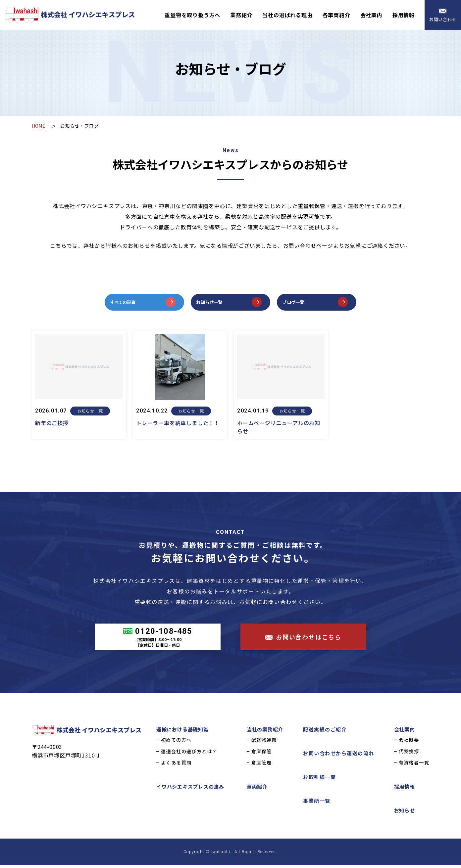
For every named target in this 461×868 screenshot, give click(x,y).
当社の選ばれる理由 (287, 15)
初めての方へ (176, 743)
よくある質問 (176, 765)
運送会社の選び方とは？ (189, 754)
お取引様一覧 (319, 780)
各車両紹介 (336, 15)
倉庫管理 (262, 765)
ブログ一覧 (299, 303)
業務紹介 (241, 15)
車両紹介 (257, 789)
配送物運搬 (264, 743)
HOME (39, 126)
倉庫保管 (262, 754)
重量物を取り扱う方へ (192, 15)
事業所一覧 (317, 804)
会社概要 (409, 743)
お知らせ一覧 (216, 303)
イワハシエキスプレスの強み (190, 789)
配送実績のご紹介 (325, 732)
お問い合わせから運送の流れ (339, 756)
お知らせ (405, 813)
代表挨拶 (409, 754)
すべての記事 (129, 303)
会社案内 (371, 15)
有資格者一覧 (414, 765)
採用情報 (404, 15)
